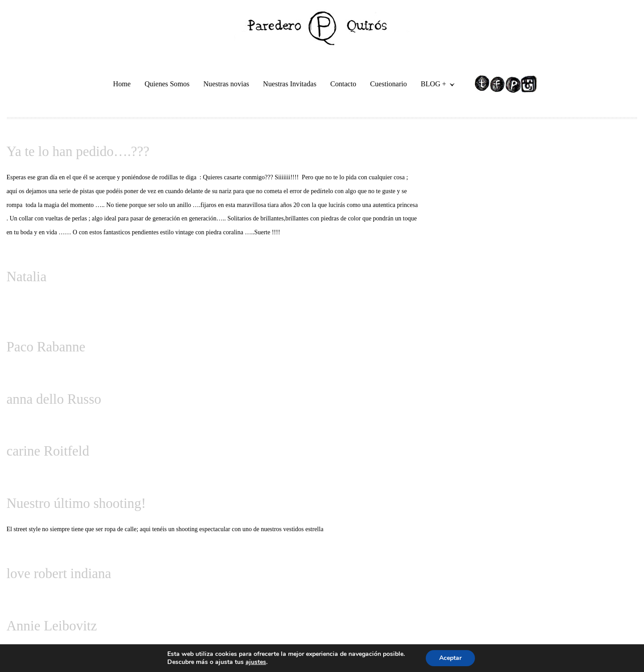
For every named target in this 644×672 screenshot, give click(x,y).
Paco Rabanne (46, 347)
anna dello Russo (54, 399)
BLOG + (434, 85)
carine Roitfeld (48, 451)
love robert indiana (59, 573)
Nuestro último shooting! (76, 503)
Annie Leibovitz (51, 626)
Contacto (343, 84)
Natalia (26, 277)
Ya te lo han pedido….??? (78, 151)
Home (122, 84)
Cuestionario (389, 84)
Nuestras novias (226, 84)
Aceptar (450, 658)
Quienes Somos (167, 84)
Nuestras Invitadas (290, 84)
